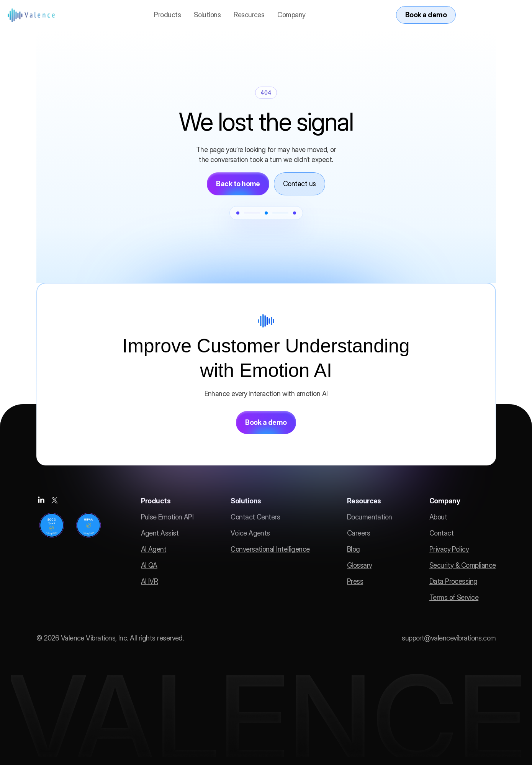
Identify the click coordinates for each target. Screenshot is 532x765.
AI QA (149, 565)
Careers (358, 533)
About (438, 517)
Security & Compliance (463, 565)
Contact (441, 533)
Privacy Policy (449, 549)
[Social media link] (41, 500)
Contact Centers (255, 517)
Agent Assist (160, 533)
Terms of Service (454, 597)
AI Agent (154, 549)
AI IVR (150, 581)
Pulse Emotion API (167, 517)
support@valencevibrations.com (449, 638)
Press (355, 581)
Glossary (360, 565)
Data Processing (453, 581)
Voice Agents (250, 533)
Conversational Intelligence (270, 549)
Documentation (370, 517)
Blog (354, 549)
